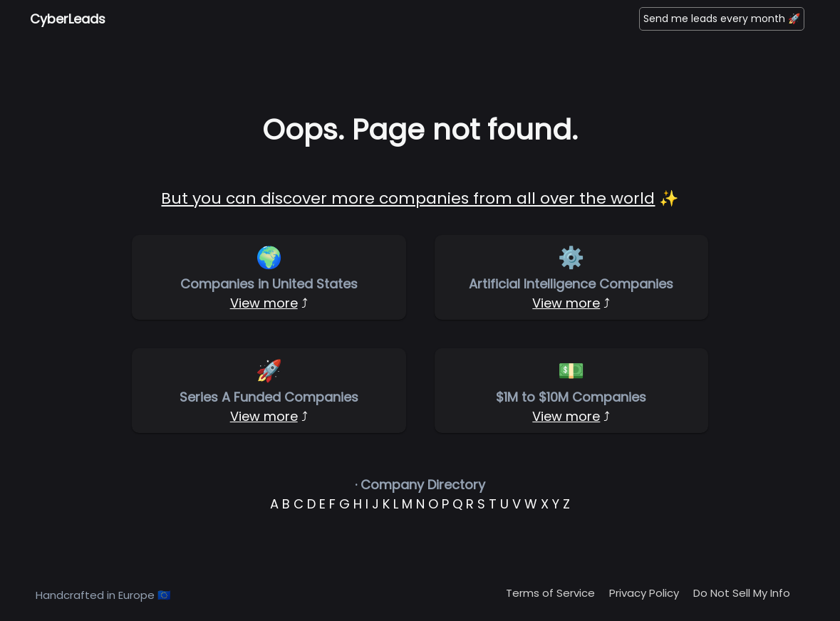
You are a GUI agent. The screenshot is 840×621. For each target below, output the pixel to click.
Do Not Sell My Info (742, 593)
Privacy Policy (644, 593)
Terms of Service (550, 593)
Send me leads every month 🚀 (722, 19)
